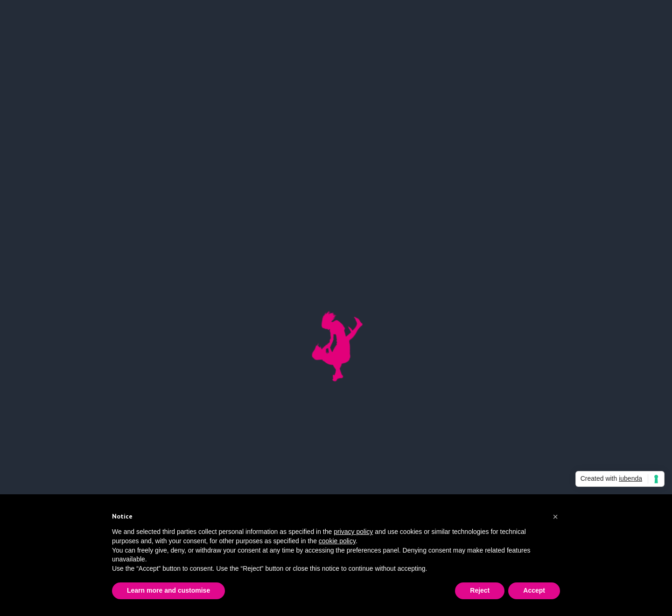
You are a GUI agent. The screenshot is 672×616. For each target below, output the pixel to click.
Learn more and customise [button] (168, 590)
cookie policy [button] (337, 541)
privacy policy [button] (353, 532)
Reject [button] (480, 590)
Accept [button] (534, 590)
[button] (555, 517)
